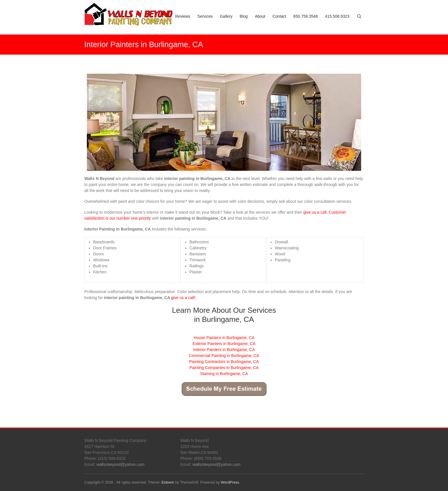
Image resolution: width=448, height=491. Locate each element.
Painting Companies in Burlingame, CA (224, 368)
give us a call (315, 212)
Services (205, 16)
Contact (279, 16)
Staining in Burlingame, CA (224, 374)
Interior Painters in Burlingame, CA (224, 350)
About (260, 16)
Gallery (226, 16)
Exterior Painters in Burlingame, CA (224, 344)
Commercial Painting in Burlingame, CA (224, 356)
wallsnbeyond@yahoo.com (121, 464)
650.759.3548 (306, 16)
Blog (244, 16)
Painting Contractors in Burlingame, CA (224, 362)
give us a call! (183, 298)
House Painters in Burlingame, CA (224, 338)
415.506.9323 (337, 16)
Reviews (183, 16)
